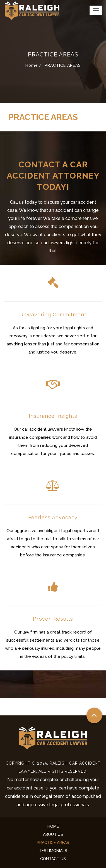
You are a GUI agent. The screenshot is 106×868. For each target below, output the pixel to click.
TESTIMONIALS (53, 851)
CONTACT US (53, 859)
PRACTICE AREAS (53, 843)
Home (32, 65)
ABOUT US (53, 834)
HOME (53, 826)
